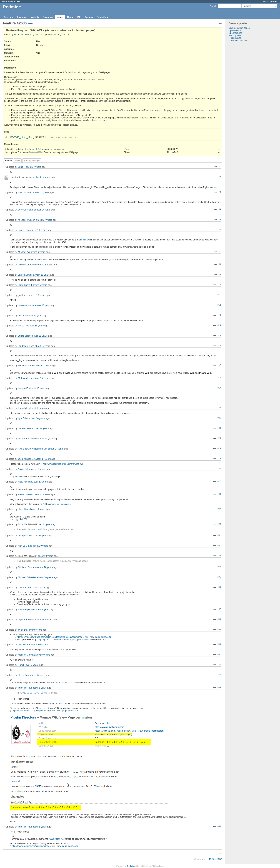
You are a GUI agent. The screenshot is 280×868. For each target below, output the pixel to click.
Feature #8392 (36, 152)
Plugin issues (235, 38)
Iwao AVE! (23, 388)
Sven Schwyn (25, 192)
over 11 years (38, 509)
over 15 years (40, 285)
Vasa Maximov (26, 482)
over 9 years (39, 587)
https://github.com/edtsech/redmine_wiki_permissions (63, 639)
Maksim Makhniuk (27, 655)
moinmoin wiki (84, 240)
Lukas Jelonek (25, 336)
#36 (219, 587)
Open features (235, 33)
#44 (219, 687)
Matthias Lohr (25, 378)
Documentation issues (239, 28)
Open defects (235, 31)
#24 (219, 448)
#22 (219, 428)
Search (213, 6)
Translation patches (238, 40)
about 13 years (42, 494)
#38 (219, 619)
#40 (219, 644)
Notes (18, 161)
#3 (220, 192)
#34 (219, 567)
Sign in (266, 1)
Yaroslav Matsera (27, 305)
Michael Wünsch (27, 220)
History (8, 161)
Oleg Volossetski (18, 477)
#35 (219, 577)
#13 (219, 315)
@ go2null (23, 630)
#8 (220, 264)
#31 (219, 535)
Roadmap (48, 17)
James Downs (25, 275)
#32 (219, 545)
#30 (219, 524)
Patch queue (235, 35)
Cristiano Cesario (27, 567)
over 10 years (41, 536)
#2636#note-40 (54, 683)
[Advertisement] (243, 98)
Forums (89, 17)
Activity (35, 17)
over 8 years (36, 630)
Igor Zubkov (24, 418)
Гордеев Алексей (27, 620)
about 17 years (31, 35)
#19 (219, 388)
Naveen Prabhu (26, 428)
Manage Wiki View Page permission (34, 637)
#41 (219, 654)
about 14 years (46, 439)
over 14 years (38, 418)
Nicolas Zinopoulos (28, 265)
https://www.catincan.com (57, 504)
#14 (219, 325)
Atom (214, 859)
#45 (219, 826)
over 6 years (39, 675)
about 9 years (43, 609)
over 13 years (38, 469)
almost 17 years (41, 192)
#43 (219, 675)
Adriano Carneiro (27, 365)
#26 (219, 469)
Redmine (131, 866)
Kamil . (22, 665)
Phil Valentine (25, 587)
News (70, 17)
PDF (220, 859)
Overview (8, 17)
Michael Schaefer (27, 577)
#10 (219, 285)
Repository (102, 17)
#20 (219, 408)
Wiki (79, 17)
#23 (219, 438)
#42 (219, 664)
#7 (220, 252)
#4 (220, 209)
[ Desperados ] (26, 536)
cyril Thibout (24, 645)
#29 (219, 509)
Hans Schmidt (25, 285)
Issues (60, 17)
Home (5, 1)
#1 (220, 166)
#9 (220, 274)
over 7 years (32, 665)
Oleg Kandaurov (26, 459)
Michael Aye (24, 252)
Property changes (32, 161)
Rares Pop (23, 326)
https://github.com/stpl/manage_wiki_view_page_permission (83, 637)
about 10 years (40, 546)
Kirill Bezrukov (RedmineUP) (33, 449)
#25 (219, 458)
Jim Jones (19, 35)
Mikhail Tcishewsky (28, 439)
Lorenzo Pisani (26, 210)
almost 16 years (41, 275)
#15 (219, 335)
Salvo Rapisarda (27, 609)
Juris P (22, 167)
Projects (12, 1)
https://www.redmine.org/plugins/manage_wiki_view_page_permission (45, 711)
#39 (219, 629)
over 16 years (39, 230)
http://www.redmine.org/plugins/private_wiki (63, 464)
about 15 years (42, 346)
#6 (220, 230)
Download (22, 17)
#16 (219, 346)
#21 (219, 418)
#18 (219, 378)
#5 (220, 219)
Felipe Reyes (25, 230)
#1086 (24, 519)
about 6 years (59, 35)
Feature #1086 (32, 149)
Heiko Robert (25, 675)
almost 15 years (41, 378)
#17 (219, 365)
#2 (220, 177)
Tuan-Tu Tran (25, 688)
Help (18, 1)
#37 (219, 609)
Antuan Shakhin (26, 494)
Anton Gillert (24, 469)
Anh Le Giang (25, 546)
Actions (219, 149)
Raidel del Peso (26, 346)
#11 (219, 295)
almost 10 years (45, 567)
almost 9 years (45, 620)
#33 (219, 555)
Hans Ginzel (24, 509)
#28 (219, 494)
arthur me (23, 315)
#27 (219, 481)
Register (273, 1)
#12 (219, 305)
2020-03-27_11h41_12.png (21, 137)
